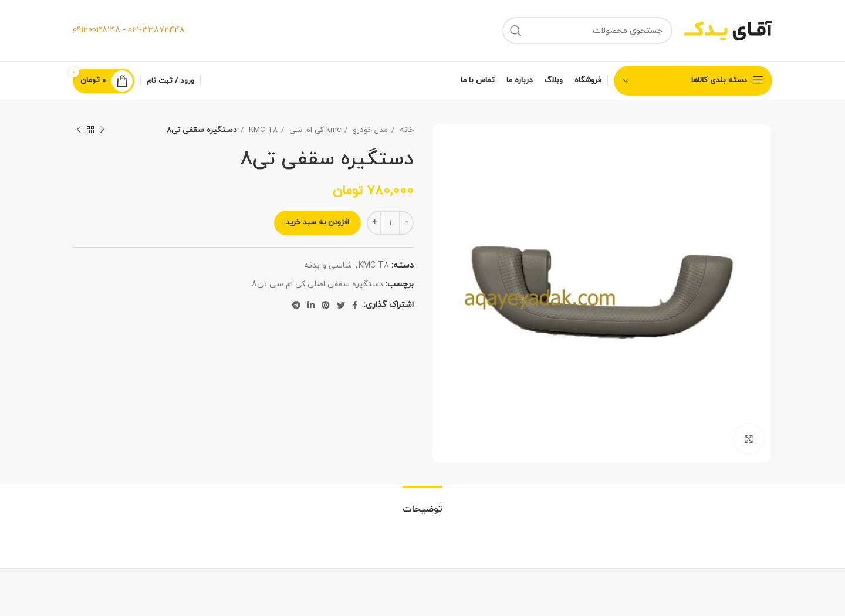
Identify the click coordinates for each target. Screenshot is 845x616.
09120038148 (97, 30)
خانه (405, 130)
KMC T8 (262, 130)
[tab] (422, 504)
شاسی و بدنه (328, 265)
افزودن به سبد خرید (317, 222)
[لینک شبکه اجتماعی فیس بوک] (355, 305)
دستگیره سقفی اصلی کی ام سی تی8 (317, 284)
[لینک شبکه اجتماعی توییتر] (341, 305)
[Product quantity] (390, 223)
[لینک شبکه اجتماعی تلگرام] (296, 305)
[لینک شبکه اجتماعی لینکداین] (311, 305)
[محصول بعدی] (79, 130)
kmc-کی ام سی (314, 130)
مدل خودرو (369, 130)
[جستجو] (587, 31)
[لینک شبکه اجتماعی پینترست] (326, 305)
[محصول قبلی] (102, 130)
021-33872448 (156, 30)
